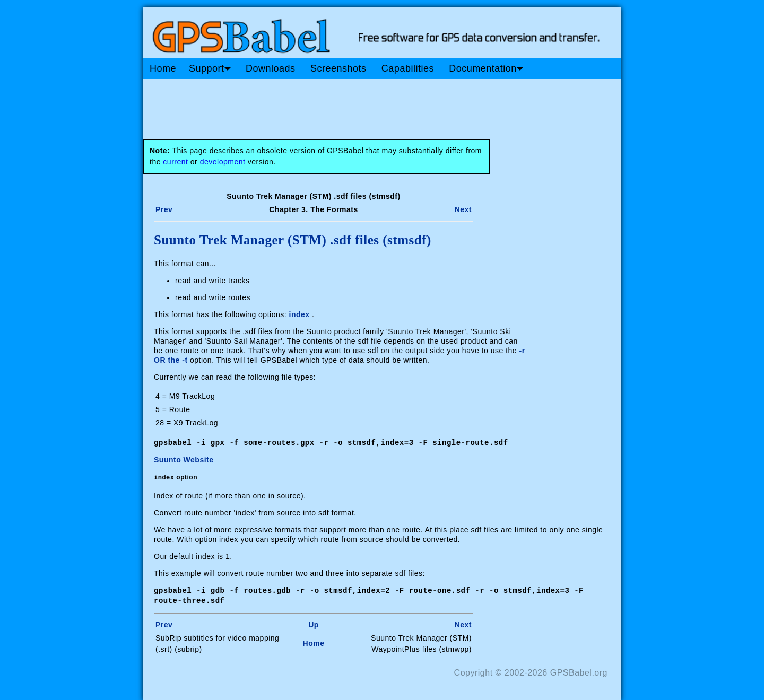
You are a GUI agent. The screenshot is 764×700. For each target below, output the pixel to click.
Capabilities (408, 68)
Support (210, 68)
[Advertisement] (345, 105)
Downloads (271, 68)
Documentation (486, 68)
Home (163, 68)
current (175, 162)
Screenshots (338, 68)
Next (463, 209)
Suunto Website (184, 459)
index (299, 314)
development (223, 162)
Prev (164, 209)
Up (314, 623)
